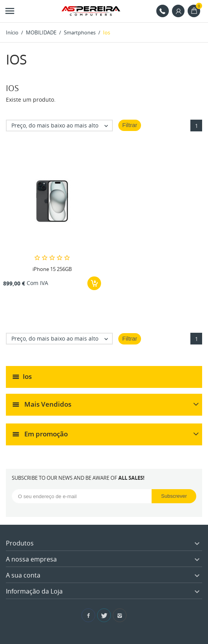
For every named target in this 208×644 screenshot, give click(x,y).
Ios (27, 376)
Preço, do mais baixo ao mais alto (62, 126)
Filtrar (130, 125)
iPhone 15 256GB (52, 269)
